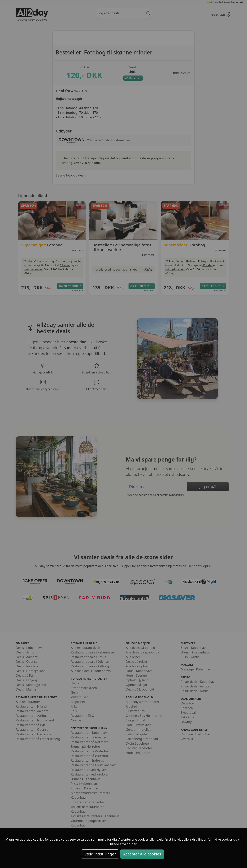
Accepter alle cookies (142, 854)
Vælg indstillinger (100, 854)
